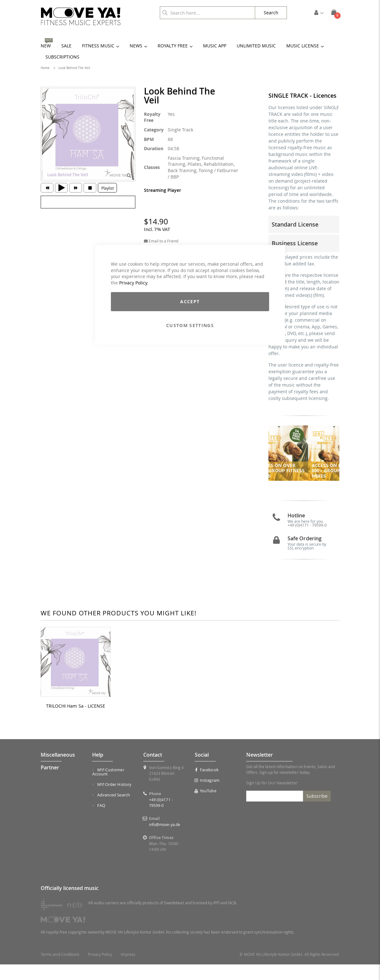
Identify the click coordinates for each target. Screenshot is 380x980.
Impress (128, 970)
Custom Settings (190, 325)
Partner (50, 783)
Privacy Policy (133, 283)
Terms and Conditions (60, 970)
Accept (190, 301)
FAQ (101, 821)
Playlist (108, 188)
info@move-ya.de (165, 840)
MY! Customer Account (108, 787)
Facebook (207, 785)
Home (45, 68)
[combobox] (207, 13)
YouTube (206, 806)
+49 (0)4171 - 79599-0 (307, 541)
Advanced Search (114, 810)
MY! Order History (114, 800)
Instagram (207, 796)
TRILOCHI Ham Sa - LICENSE (76, 722)
